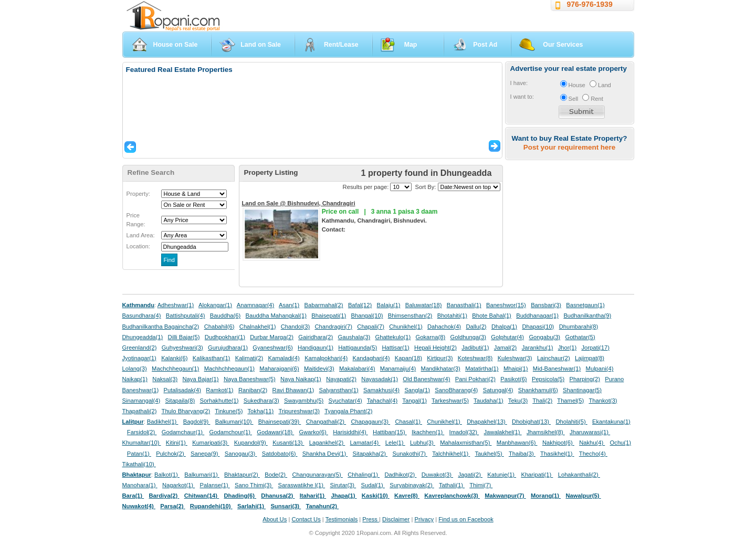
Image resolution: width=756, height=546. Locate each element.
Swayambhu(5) (304, 401)
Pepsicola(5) (548, 379)
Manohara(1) (140, 485)
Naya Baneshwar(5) (250, 379)
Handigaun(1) (316, 348)
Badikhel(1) (163, 422)
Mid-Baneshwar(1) (557, 369)
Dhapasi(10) (538, 327)
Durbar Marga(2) (272, 337)
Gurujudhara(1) (228, 348)
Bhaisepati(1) (329, 316)
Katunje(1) (502, 475)
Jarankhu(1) (538, 348)
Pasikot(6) (513, 379)
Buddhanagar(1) (537, 316)
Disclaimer (396, 519)
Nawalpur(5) (583, 496)
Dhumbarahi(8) (579, 327)
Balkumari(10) (234, 422)
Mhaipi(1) (516, 369)
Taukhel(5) (489, 454)
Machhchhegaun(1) (229, 369)
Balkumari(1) (202, 475)
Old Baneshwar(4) (426, 379)
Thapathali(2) (140, 411)
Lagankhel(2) (327, 443)
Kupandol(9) (251, 443)
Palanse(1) (215, 485)
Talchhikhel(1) (451, 454)
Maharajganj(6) (279, 369)
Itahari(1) (313, 496)
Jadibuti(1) (475, 348)
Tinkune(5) (229, 411)
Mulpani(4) (600, 369)
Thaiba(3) (522, 454)
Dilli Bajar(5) (184, 337)
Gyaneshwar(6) (272, 348)
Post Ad (485, 45)
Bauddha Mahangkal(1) (276, 316)
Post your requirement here (569, 147)
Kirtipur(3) (440, 358)
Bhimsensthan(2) (410, 316)
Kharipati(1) (537, 475)
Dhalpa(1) (504, 327)
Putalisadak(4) (182, 390)
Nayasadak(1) (380, 379)
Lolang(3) (135, 369)
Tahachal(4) (382, 401)
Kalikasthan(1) (212, 358)
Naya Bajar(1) (201, 379)
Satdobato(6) (280, 454)
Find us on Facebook (466, 519)
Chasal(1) (408, 422)
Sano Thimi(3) (254, 485)
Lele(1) (395, 443)
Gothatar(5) (580, 337)
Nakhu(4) (592, 443)
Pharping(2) (584, 379)
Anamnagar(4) (256, 305)
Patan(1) (139, 454)
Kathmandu (139, 305)
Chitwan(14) (202, 496)
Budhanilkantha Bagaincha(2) (161, 327)
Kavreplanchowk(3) (452, 496)
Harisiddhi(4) (350, 432)
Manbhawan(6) (517, 443)
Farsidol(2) (142, 432)
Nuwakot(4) (139, 506)
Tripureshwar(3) (299, 411)
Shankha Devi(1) (325, 454)
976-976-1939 (590, 4)
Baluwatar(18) (424, 305)
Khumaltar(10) (142, 443)
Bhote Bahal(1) (492, 316)
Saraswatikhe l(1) (302, 485)
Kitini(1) (177, 443)
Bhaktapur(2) (242, 475)
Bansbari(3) (546, 305)
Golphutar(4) (507, 337)
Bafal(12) (360, 305)
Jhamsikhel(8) (546, 432)
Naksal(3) (165, 379)
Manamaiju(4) (398, 369)
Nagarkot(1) (178, 485)
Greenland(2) (140, 348)
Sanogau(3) (241, 454)
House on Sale (176, 45)
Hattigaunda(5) (358, 348)
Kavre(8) (407, 496)
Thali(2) (542, 401)
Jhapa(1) (344, 496)
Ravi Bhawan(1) (293, 390)
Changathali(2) (326, 422)
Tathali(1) (452, 485)
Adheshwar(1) (176, 305)
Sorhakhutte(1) (219, 401)
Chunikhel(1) (406, 327)
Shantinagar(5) (582, 390)
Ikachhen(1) (428, 432)
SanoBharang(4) (456, 390)
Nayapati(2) (341, 379)
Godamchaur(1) (183, 432)
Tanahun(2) (323, 506)
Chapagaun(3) (370, 422)
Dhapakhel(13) (487, 422)
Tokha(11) (261, 411)
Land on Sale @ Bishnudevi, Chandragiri (299, 203)
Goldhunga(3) (468, 337)
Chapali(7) (371, 327)
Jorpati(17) (595, 348)
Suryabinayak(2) (412, 485)
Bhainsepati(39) (280, 422)
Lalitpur (133, 422)
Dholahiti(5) (571, 422)
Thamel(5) (570, 401)
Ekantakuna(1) (611, 422)
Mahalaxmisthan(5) (466, 443)
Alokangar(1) (215, 305)
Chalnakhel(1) (258, 327)
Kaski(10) (376, 496)
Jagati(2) (470, 475)
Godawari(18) (275, 432)
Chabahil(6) (219, 327)
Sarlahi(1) (251, 506)
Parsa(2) (172, 506)
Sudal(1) (373, 485)
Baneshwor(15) (506, 305)
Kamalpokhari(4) (326, 358)
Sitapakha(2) (370, 454)
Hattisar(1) (396, 348)
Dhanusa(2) (278, 496)
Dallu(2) (476, 327)
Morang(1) (546, 496)
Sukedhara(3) (261, 401)
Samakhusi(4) (381, 390)
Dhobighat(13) (531, 422)
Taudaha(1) (489, 401)
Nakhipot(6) (558, 443)
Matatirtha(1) (482, 369)
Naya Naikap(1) (301, 379)
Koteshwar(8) (475, 358)
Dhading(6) (240, 496)
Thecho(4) (593, 454)
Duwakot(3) (437, 475)
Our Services (563, 45)
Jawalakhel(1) (503, 432)
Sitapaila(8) (180, 401)
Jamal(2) (506, 348)
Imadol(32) (464, 432)
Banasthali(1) (464, 305)
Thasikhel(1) (557, 454)
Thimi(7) (481, 485)
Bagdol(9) (197, 422)
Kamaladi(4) (283, 358)
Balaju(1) (389, 305)
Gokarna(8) (431, 337)
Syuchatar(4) (345, 401)
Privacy (424, 519)
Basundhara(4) (142, 316)
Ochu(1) (621, 443)
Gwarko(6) (314, 432)
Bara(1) (133, 496)
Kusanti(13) (288, 443)
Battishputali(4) (186, 316)
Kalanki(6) (174, 358)
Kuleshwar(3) (515, 358)
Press (371, 519)
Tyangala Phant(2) (348, 411)
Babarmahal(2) (324, 305)
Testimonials (342, 519)
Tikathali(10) (139, 464)
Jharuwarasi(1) (590, 432)
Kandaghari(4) (371, 358)
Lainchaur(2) (554, 358)
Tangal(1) (414, 401)
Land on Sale (261, 45)
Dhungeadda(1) (143, 337)
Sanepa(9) (205, 454)
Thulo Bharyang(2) (186, 411)
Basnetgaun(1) (585, 305)
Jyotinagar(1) (139, 358)
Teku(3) (518, 401)
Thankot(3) (603, 401)
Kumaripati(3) (211, 443)
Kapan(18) (408, 358)
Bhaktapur (137, 475)
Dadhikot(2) (400, 475)
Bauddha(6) (225, 316)
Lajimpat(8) (590, 358)
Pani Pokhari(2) (475, 379)
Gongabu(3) (544, 337)
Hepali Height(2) (435, 348)
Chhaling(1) (364, 475)
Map (411, 45)
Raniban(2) (253, 390)
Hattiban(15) (390, 432)
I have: (519, 83)
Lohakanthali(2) (579, 475)
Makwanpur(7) (505, 496)
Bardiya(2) (164, 496)
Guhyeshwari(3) (182, 348)
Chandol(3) (295, 327)
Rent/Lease (341, 45)
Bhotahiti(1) (452, 316)
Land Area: (141, 235)
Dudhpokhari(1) (225, 337)
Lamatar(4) (365, 443)
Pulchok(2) (171, 454)
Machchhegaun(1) (175, 369)
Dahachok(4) (444, 327)
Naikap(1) (135, 379)
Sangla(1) (417, 390)
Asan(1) (289, 305)
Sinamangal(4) (141, 401)
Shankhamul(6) (538, 390)
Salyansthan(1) (338, 390)
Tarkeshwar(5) (450, 401)
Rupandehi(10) (211, 506)
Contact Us (306, 519)
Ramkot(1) (219, 390)
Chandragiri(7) (333, 327)
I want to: (522, 97)
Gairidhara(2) (316, 337)
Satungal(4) (498, 390)
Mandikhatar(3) (441, 369)
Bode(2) (276, 475)
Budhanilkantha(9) (587, 316)
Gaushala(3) (354, 337)
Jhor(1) (567, 348)
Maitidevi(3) (319, 369)
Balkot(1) (167, 475)
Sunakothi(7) (410, 454)
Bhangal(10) (367, 316)
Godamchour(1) (231, 432)
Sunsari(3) (286, 506)
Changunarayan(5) (317, 475)
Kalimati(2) (249, 358)
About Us (275, 519)
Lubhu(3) (423, 443)
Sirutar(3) (343, 485)
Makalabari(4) (357, 369)
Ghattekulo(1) (393, 337)
